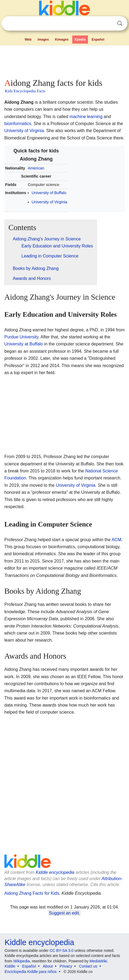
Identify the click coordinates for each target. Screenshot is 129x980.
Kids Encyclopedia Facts (25, 91)
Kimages (62, 40)
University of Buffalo (49, 193)
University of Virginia (24, 131)
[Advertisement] (64, 61)
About (48, 966)
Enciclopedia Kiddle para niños (31, 972)
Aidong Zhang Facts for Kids (32, 893)
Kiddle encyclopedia (55, 872)
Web (28, 40)
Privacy (66, 966)
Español (98, 40)
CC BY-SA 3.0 (62, 950)
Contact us (88, 966)
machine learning (86, 117)
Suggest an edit (64, 913)
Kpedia (80, 40)
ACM (117, 540)
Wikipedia (22, 961)
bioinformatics (18, 124)
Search (120, 23)
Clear (109, 24)
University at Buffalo (24, 344)
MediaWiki (98, 961)
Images (43, 40)
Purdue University (21, 337)
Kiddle (10, 966)
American (36, 168)
